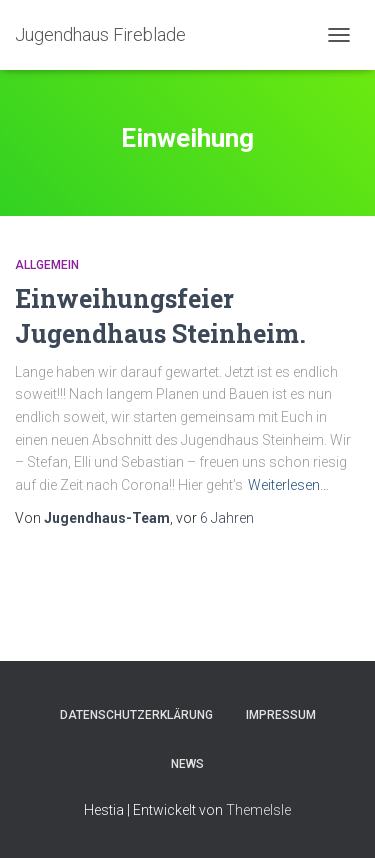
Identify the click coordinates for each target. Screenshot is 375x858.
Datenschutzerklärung (136, 715)
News (187, 764)
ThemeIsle (258, 810)
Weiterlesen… (288, 485)
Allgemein (47, 265)
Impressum (281, 715)
